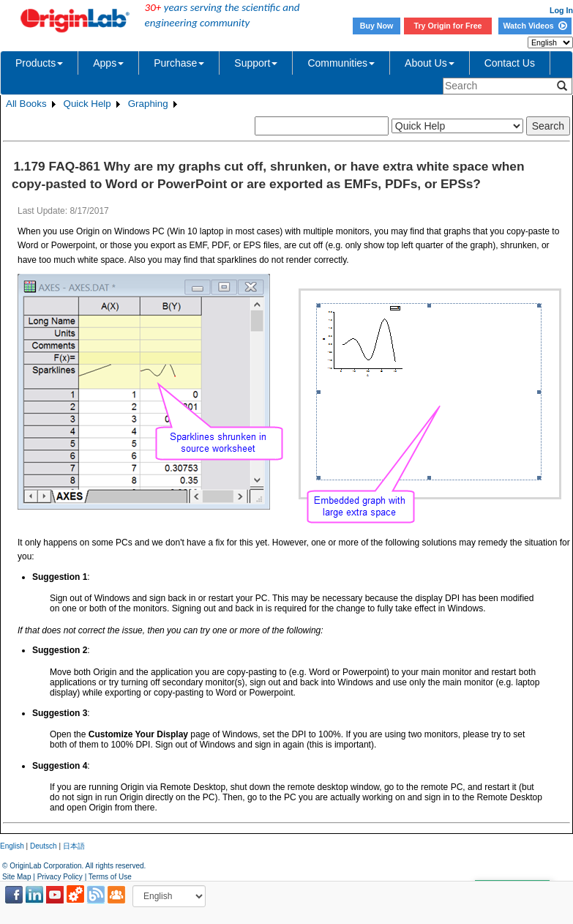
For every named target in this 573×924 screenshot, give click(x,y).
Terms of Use (110, 877)
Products (39, 63)
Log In (561, 10)
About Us (430, 63)
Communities (341, 63)
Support (256, 63)
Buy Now (377, 26)
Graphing (148, 104)
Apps (108, 63)
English (12, 846)
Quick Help (87, 104)
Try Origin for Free (448, 26)
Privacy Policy (60, 877)
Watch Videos (535, 26)
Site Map (16, 877)
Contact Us (510, 63)
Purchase (179, 63)
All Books (26, 104)
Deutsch (44, 846)
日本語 (74, 846)
